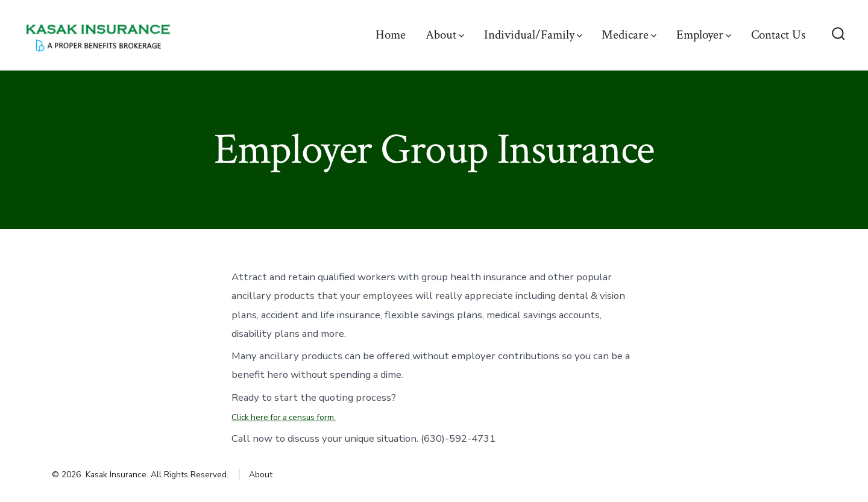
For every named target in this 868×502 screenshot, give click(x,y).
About (445, 35)
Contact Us (778, 35)
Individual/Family (533, 35)
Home (391, 35)
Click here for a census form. (284, 417)
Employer (704, 35)
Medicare (629, 35)
